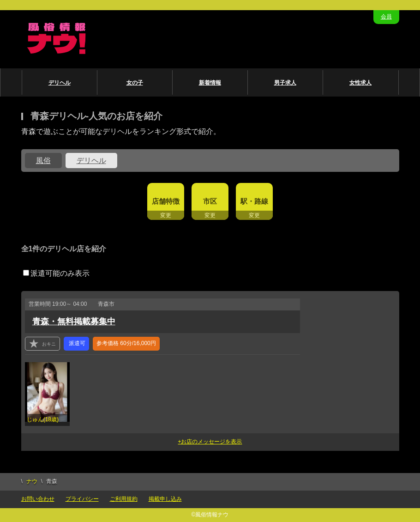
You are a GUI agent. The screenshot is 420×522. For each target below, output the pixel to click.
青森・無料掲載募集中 (74, 322)
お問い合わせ (38, 499)
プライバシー (82, 499)
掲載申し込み (165, 499)
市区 (210, 201)
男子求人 (285, 83)
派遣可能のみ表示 (56, 273)
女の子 (135, 83)
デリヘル (60, 83)
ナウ (32, 481)
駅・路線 (254, 201)
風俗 (43, 161)
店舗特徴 (166, 201)
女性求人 (360, 83)
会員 (386, 17)
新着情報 (210, 83)
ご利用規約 (124, 499)
